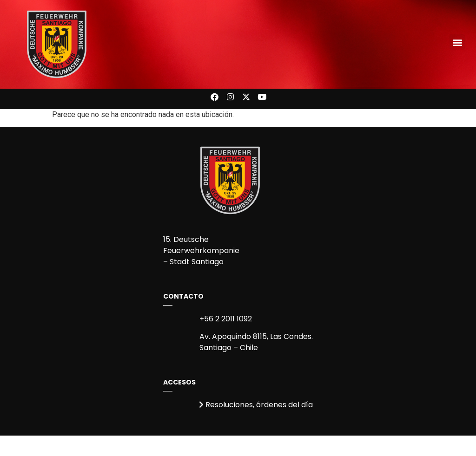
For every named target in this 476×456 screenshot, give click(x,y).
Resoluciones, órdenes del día (256, 405)
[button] (457, 42)
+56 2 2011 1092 (226, 319)
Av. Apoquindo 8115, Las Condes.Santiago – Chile (256, 342)
